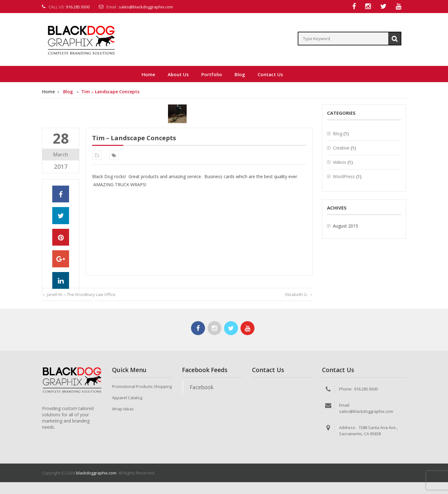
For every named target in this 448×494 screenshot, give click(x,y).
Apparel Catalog (127, 398)
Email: (345, 405)
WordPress (344, 177)
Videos (340, 162)
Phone (345, 389)
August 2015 (345, 226)
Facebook (202, 387)
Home (48, 92)
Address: (348, 428)
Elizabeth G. (299, 295)
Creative (341, 148)
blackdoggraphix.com (96, 473)
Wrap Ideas (123, 409)
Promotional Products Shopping (142, 387)
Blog (68, 92)
